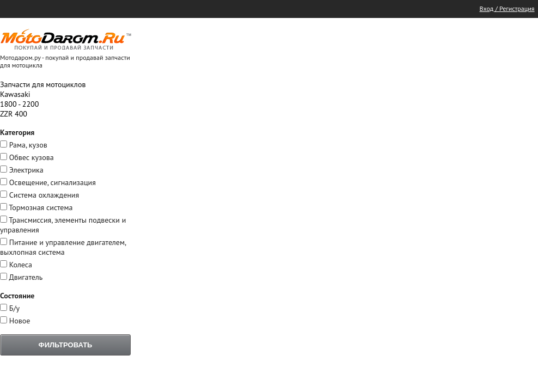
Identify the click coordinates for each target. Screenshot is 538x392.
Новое (20, 321)
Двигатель (26, 277)
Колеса (21, 265)
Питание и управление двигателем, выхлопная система (63, 247)
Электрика (26, 170)
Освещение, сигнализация (53, 182)
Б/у (14, 308)
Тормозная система (41, 207)
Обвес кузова (32, 157)
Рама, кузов (28, 145)
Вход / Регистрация (507, 8)
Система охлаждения (44, 195)
